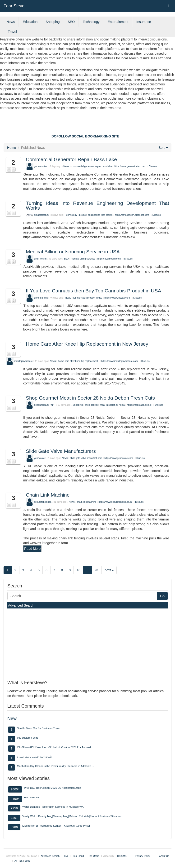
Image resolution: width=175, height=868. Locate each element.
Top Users (94, 856)
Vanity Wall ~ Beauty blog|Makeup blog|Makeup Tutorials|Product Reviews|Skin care (72, 816)
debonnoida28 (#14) (45, 405)
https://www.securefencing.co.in (115, 502)
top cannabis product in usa (88, 298)
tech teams (107, 215)
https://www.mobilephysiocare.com (119, 361)
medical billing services (83, 259)
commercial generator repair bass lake (92, 166)
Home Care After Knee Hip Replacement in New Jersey (87, 344)
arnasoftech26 (42, 215)
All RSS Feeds (22, 861)
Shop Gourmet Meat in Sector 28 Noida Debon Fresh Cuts (90, 398)
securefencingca (43, 502)
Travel (12, 32)
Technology (91, 22)
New (12, 718)
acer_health (40, 259)
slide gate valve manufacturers (86, 458)
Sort (163, 148)
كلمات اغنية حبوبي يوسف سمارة (34, 757)
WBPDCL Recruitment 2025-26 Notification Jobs (52, 788)
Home (12, 148)
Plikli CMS (121, 856)
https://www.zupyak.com (117, 298)
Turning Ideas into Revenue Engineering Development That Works (97, 205)
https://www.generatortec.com (130, 166)
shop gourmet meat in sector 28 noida (105, 405)
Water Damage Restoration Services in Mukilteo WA (53, 807)
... (88, 570)
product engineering (90, 215)
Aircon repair (31, 797)
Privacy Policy (143, 856)
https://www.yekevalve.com (119, 458)
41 (97, 570)
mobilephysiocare (23, 361)
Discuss (153, 166)
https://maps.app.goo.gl (139, 405)
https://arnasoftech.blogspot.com (132, 215)
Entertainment (118, 22)
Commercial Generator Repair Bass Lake (71, 159)
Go (162, 596)
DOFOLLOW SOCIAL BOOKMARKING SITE (85, 136)
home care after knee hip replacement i (79, 361)
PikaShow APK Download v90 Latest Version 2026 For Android (54, 747)
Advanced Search (21, 605)
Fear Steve (14, 6)
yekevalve (39, 458)
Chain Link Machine (48, 495)
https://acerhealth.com (109, 259)
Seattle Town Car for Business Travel (39, 728)
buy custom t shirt (27, 738)
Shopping (53, 22)
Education (30, 22)
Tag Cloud (78, 856)
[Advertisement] (87, 123)
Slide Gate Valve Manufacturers (61, 451)
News (11, 22)
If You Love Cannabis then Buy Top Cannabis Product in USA (94, 291)
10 (78, 570)
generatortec (41, 166)
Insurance (144, 22)
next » (109, 570)
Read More (32, 549)
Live (66, 856)
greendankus (41, 298)
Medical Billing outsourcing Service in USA (73, 252)
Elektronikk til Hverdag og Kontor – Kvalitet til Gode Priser (56, 826)
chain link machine (87, 502)
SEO (71, 22)
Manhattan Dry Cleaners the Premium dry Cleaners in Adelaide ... (55, 766)
